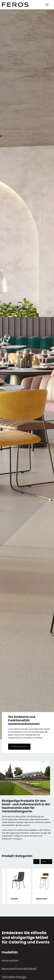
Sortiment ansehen (19, 747)
